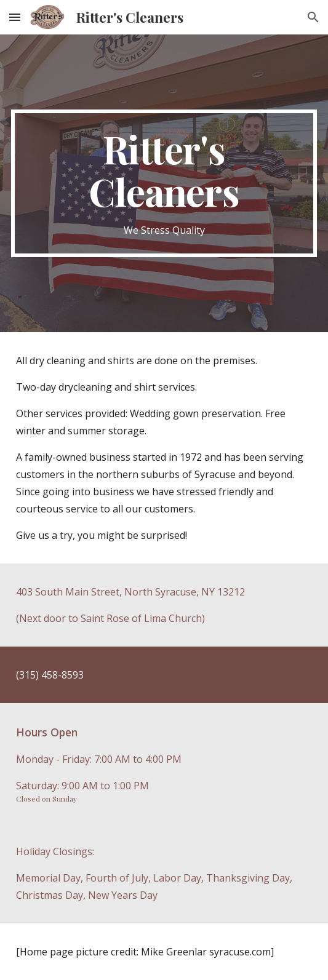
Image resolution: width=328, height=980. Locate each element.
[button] (15, 17)
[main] (164, 183)
